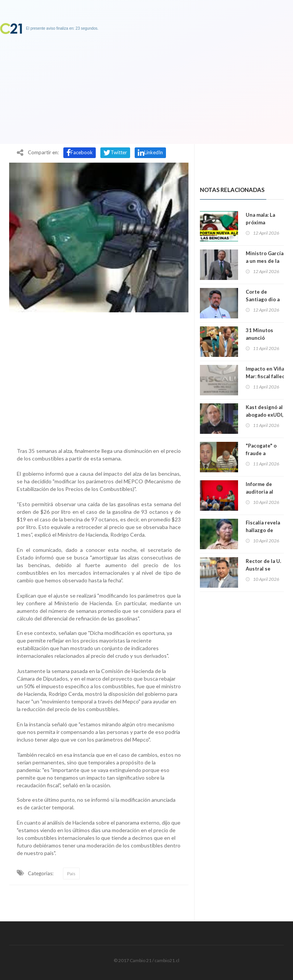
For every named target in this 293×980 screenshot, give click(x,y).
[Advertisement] (99, 378)
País (71, 874)
